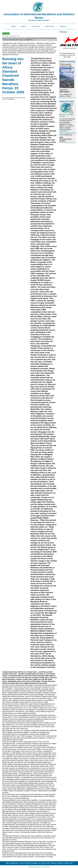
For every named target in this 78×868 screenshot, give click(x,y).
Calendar (36, 26)
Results (63, 26)
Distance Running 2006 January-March (14, 38)
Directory (50, 26)
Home (13, 26)
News (24, 26)
